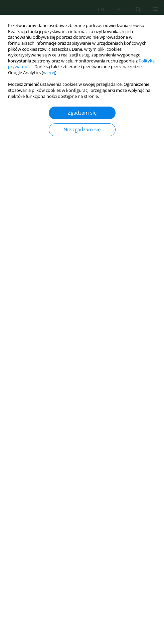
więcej (49, 73)
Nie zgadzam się (82, 129)
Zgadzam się (82, 113)
